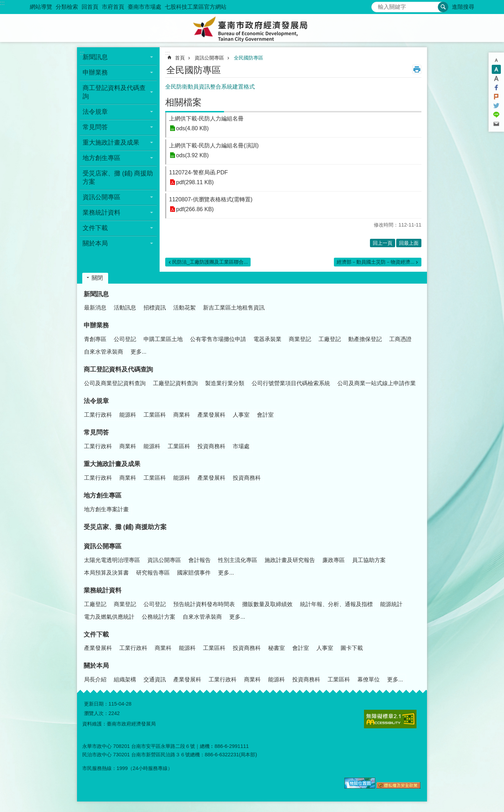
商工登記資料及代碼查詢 (118, 369)
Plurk (496, 97)
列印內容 (417, 69)
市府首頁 (113, 7)
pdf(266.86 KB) (195, 209)
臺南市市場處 (145, 7)
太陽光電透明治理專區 (112, 560)
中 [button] (496, 69)
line (496, 115)
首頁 (180, 58)
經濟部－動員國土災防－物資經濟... (376, 262)
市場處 (241, 446)
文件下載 (96, 634)
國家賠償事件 (194, 573)
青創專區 (95, 339)
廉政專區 (334, 560)
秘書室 (276, 648)
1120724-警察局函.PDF (198, 172)
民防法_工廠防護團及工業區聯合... (210, 262)
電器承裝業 (267, 339)
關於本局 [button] (95, 243)
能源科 (128, 415)
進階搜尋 (463, 7)
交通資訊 (155, 679)
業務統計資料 (103, 590)
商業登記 (300, 339)
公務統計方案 (159, 617)
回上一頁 (383, 243)
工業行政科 (98, 415)
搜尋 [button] (443, 7)
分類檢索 (67, 7)
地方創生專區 (103, 495)
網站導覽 (41, 7)
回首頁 (90, 7)
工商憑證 (400, 339)
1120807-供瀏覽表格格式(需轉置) (211, 199)
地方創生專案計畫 (106, 509)
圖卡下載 (352, 648)
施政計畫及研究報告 (290, 560)
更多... (138, 352)
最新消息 (95, 308)
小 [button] (496, 60)
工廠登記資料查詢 (175, 383)
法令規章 (96, 401)
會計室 (265, 415)
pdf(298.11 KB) (195, 182)
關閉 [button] (97, 278)
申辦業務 (96, 325)
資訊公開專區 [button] (101, 197)
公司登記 (125, 339)
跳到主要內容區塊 (4, 4)
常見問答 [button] (95, 127)
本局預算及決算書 (106, 573)
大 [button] (496, 78)
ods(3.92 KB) (192, 155)
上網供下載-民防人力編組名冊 (206, 119)
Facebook (496, 88)
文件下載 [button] (95, 228)
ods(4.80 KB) (192, 128)
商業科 (182, 415)
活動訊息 (125, 308)
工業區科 (155, 415)
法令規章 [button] (95, 112)
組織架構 (125, 679)
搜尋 (377, 5)
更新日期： (96, 704)
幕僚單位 (369, 679)
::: (2, 3)
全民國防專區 (248, 58)
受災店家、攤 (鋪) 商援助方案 (118, 178)
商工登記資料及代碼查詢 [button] (114, 92)
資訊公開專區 (209, 58)
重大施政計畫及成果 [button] (111, 143)
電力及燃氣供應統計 (109, 617)
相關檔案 (183, 102)
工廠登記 (330, 339)
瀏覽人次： (96, 713)
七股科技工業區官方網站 (196, 7)
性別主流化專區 (238, 560)
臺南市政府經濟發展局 (252, 28)
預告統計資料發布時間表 (204, 604)
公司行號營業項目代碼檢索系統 (291, 383)
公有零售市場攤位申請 (218, 339)
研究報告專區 (153, 573)
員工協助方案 (369, 560)
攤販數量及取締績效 (267, 604)
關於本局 (96, 666)
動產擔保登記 (365, 339)
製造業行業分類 (225, 383)
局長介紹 (95, 679)
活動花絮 (184, 308)
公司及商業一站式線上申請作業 (377, 383)
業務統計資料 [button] (101, 213)
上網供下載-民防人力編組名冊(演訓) (214, 145)
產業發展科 (211, 415)
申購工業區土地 (163, 339)
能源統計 (391, 604)
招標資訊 (155, 308)
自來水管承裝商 (104, 352)
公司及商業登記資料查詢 (115, 383)
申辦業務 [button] (95, 72)
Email (496, 124)
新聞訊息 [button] (95, 57)
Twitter (496, 106)
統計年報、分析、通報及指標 (336, 604)
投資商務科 (211, 446)
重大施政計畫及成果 (112, 464)
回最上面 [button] (409, 243)
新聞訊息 (96, 294)
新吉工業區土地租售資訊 (234, 308)
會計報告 (199, 560)
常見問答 (96, 432)
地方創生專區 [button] (101, 158)
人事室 (241, 415)
